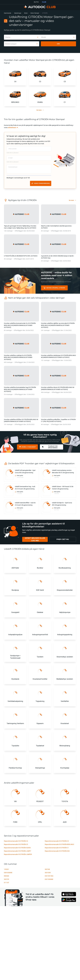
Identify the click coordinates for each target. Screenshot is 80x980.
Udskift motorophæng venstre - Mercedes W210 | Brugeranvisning (63, 471)
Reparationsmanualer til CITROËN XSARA (17, 848)
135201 (6, 869)
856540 (6, 876)
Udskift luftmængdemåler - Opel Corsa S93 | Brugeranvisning (25, 471)
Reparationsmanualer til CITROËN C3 (57, 841)
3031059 (48, 873)
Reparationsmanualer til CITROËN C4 (16, 841)
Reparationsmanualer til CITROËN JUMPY (17, 851)
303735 (6, 879)
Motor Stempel (35, 13)
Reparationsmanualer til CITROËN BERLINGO (59, 844)
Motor (26, 13)
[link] (13, 128)
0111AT (6, 883)
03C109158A (49, 876)
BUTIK (36, 2)
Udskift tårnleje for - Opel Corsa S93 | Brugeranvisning (62, 504)
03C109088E (49, 879)
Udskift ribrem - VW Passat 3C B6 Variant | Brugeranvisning (63, 488)
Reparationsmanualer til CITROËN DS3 (57, 851)
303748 (47, 869)
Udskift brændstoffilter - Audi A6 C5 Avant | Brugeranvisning (25, 504)
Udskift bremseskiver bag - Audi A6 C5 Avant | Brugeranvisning (25, 488)
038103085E (8, 873)
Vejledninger (18, 13)
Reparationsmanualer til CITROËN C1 (57, 848)
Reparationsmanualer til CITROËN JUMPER (18, 854)
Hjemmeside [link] (8, 13)
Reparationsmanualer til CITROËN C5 (16, 844)
